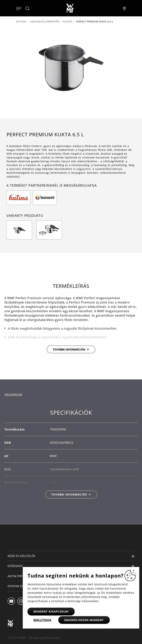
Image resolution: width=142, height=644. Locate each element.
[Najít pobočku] (124, 8)
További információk (69, 349)
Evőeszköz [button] (15, 566)
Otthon (21, 22)
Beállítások (42, 620)
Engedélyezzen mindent (84, 620)
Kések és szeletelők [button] (21, 556)
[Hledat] (28, 9)
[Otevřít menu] (19, 8)
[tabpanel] (71, 454)
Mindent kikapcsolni (51, 611)
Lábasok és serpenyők (45, 22)
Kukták (68, 22)
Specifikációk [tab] (13, 394)
